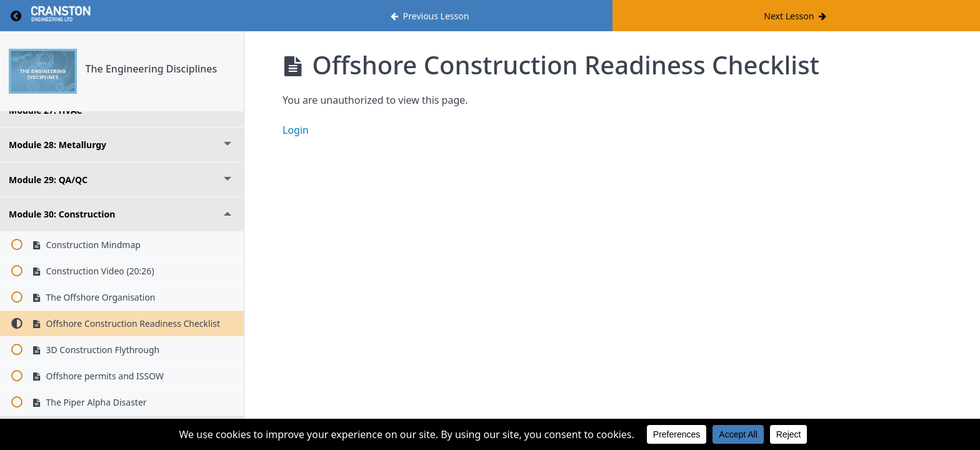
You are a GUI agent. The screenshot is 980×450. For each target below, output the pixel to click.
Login (296, 130)
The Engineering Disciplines (152, 69)
